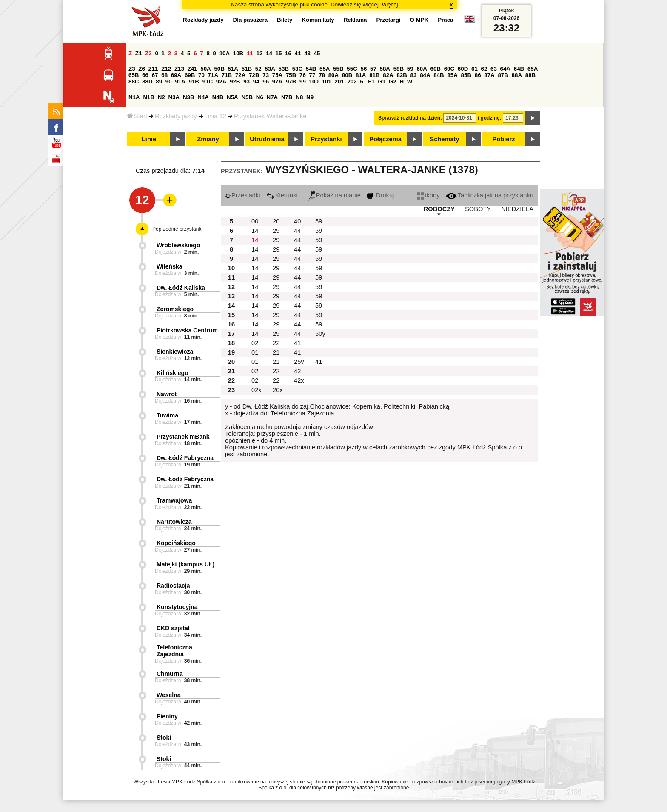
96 (266, 81)
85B (466, 75)
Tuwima (167, 415)
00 (255, 221)
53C (297, 69)
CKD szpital (173, 628)
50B (219, 69)
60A (422, 69)
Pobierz (504, 139)
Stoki (164, 738)
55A (325, 69)
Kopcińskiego (176, 543)
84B (439, 75)
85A (452, 75)
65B (134, 75)
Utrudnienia (267, 139)
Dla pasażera (251, 20)
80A (333, 75)
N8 (299, 97)
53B (284, 69)
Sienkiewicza (175, 352)
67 (155, 75)
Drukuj (380, 195)
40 (297, 221)
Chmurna (170, 674)
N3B (189, 97)
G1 (382, 81)
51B (247, 69)
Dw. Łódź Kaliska (181, 288)
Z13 (179, 69)
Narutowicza (174, 522)
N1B (149, 97)
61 (475, 69)
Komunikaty (318, 20)
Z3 (132, 69)
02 (255, 343)
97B (291, 81)
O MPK (419, 20)
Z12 (166, 69)
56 (363, 69)
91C (208, 81)
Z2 (148, 53)
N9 (310, 97)
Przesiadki (243, 195)
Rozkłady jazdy (176, 116)
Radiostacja (173, 586)
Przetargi (388, 20)
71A (213, 75)
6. (362, 81)
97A (277, 81)
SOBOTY (478, 209)
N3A (174, 97)
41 (298, 53)
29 (276, 231)
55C (352, 69)
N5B (247, 97)
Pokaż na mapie (334, 195)
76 (303, 75)
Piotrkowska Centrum (187, 330)
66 (145, 75)
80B (347, 75)
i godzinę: (490, 118)
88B (530, 75)
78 (322, 75)
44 (297, 231)
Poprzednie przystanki (177, 229)
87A (489, 75)
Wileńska (170, 266)
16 (288, 53)
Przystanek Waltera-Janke (270, 116)
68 (164, 75)
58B (399, 69)
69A (176, 75)
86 (478, 75)
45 (317, 53)
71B (227, 75)
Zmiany (208, 139)
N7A (272, 97)
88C (134, 81)
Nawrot (167, 394)
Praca (445, 20)
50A (205, 69)
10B (238, 53)
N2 (161, 97)
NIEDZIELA (517, 209)
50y (320, 334)
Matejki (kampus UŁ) (185, 564)
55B (338, 69)
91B (194, 81)
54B (311, 69)
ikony (428, 195)
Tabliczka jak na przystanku (490, 195)
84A (425, 75)
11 (250, 53)
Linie (149, 139)
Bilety (285, 20)
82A (388, 75)
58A (385, 69)
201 (339, 81)
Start (137, 116)
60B (436, 69)
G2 (393, 81)
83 (414, 75)
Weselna (169, 695)
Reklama (355, 20)
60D (463, 69)
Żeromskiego (175, 309)
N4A (203, 97)
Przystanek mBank (183, 437)
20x (278, 390)
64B (519, 69)
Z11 (153, 69)
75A (277, 75)
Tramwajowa (174, 500)
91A (180, 81)
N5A (232, 97)
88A (517, 75)
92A (221, 81)
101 (327, 81)
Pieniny (167, 716)
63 (494, 69)
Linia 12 (215, 116)
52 (258, 69)
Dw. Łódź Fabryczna (185, 458)
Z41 (192, 69)
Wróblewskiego (178, 245)
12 (259, 53)
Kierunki (282, 195)
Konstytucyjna (177, 607)
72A (240, 75)
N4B (218, 97)
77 (312, 75)
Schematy (444, 139)
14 (269, 53)
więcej (390, 4)
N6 (260, 97)
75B (291, 75)
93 (247, 81)
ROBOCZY (439, 209)
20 (276, 221)
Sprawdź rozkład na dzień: (410, 118)
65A (533, 69)
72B (254, 75)
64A (505, 69)
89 (159, 81)
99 (303, 81)
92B (235, 81)
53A (270, 69)
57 (373, 69)
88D (147, 81)
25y (299, 362)
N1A (134, 97)
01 (255, 352)
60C (449, 69)
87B (503, 75)
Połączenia (385, 139)
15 (279, 53)
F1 (371, 81)
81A (361, 75)
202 (352, 81)
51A (233, 69)
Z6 (142, 69)
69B (190, 75)
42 (297, 371)
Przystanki (326, 139)
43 (307, 53)
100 (314, 81)
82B (402, 75)
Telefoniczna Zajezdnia (174, 651)
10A (225, 53)
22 (276, 343)
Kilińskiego (172, 373)
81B (374, 75)
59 (410, 69)
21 (276, 352)
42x (299, 380)
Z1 (139, 53)
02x (257, 390)
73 (266, 75)
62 (484, 69)
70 (201, 75)
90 (169, 81)
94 (256, 81)
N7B (287, 97)
